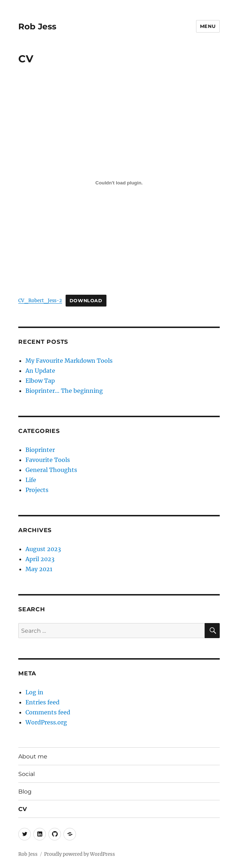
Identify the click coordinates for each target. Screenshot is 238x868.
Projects (37, 490)
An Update (40, 371)
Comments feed (48, 712)
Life (31, 480)
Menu (208, 26)
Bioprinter (40, 450)
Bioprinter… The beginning (64, 391)
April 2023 (40, 559)
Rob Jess (37, 26)
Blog (25, 792)
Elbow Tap (40, 381)
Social (27, 774)
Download (86, 301)
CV (23, 809)
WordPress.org (46, 722)
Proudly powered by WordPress (80, 854)
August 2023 (43, 549)
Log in (34, 692)
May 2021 (39, 569)
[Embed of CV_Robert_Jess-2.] (119, 183)
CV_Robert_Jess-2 (40, 300)
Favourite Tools (48, 460)
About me (33, 756)
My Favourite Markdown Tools (69, 361)
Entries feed (42, 702)
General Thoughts (51, 470)
